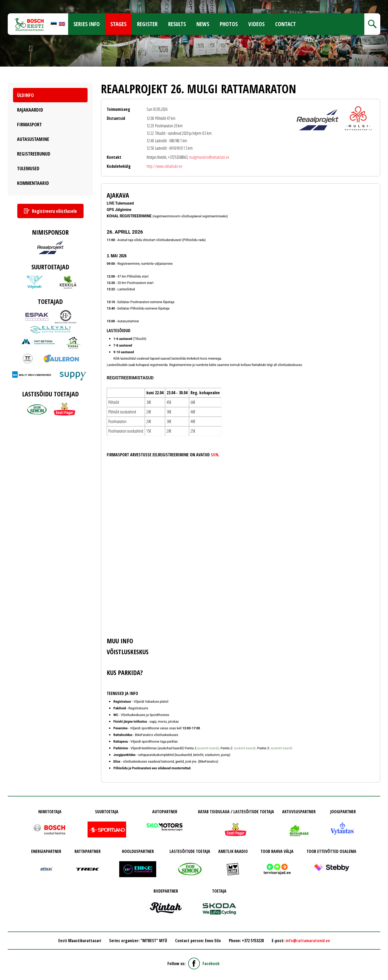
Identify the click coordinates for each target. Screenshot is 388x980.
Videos (256, 24)
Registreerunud (34, 154)
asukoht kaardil (208, 748)
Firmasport (29, 124)
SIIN (214, 455)
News (203, 24)
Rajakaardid (30, 110)
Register (147, 24)
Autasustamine (33, 139)
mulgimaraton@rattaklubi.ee (209, 157)
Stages (118, 24)
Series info (87, 24)
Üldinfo (25, 95)
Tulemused (28, 168)
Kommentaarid (33, 183)
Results (177, 24)
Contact (286, 24)
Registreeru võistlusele (54, 211)
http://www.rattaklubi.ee (164, 166)
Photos (229, 24)
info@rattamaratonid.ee (308, 941)
